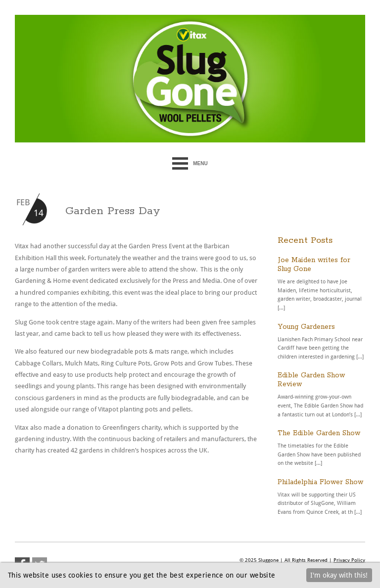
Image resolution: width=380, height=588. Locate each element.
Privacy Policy (349, 560)
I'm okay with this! (339, 575)
